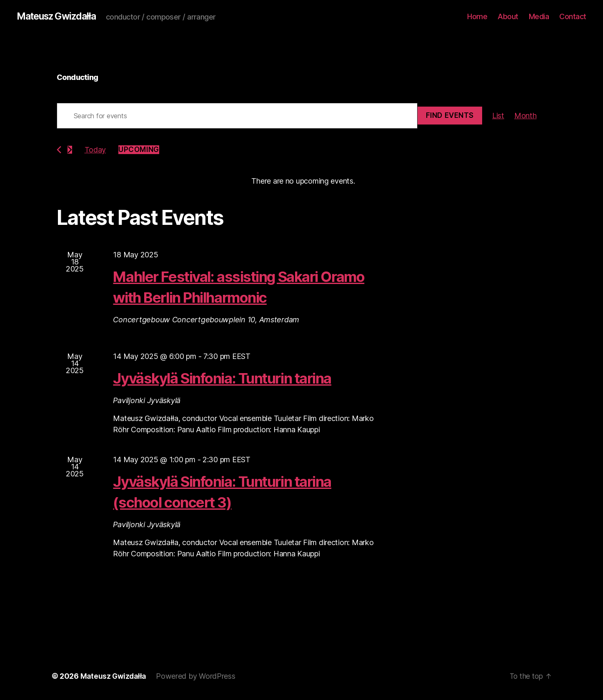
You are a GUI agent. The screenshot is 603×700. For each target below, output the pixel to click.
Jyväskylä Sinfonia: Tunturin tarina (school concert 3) (240, 492)
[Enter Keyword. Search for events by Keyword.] (237, 116)
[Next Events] (70, 150)
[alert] (303, 181)
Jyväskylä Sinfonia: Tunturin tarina (240, 378)
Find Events (450, 116)
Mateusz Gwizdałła (60, 17)
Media (539, 16)
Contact (573, 16)
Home (477, 16)
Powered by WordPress (198, 676)
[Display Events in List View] (498, 116)
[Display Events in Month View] (525, 116)
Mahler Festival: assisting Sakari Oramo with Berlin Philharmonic (232, 287)
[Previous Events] (59, 150)
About (508, 16)
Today (95, 150)
